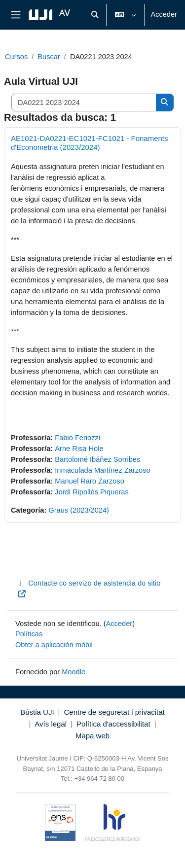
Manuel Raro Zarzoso (89, 481)
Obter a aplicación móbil (54, 645)
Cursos (16, 57)
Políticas (29, 634)
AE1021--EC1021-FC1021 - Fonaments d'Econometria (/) (90, 143)
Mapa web (92, 736)
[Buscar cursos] (84, 103)
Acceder (164, 14)
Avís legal (51, 724)
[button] (95, 15)
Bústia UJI (37, 712)
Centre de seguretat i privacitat (114, 712)
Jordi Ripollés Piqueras (92, 492)
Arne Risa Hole (79, 449)
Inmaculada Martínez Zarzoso (102, 470)
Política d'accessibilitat (113, 724)
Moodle (74, 672)
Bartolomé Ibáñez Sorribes (97, 459)
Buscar (49, 57)
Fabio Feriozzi (77, 438)
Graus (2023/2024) (79, 510)
